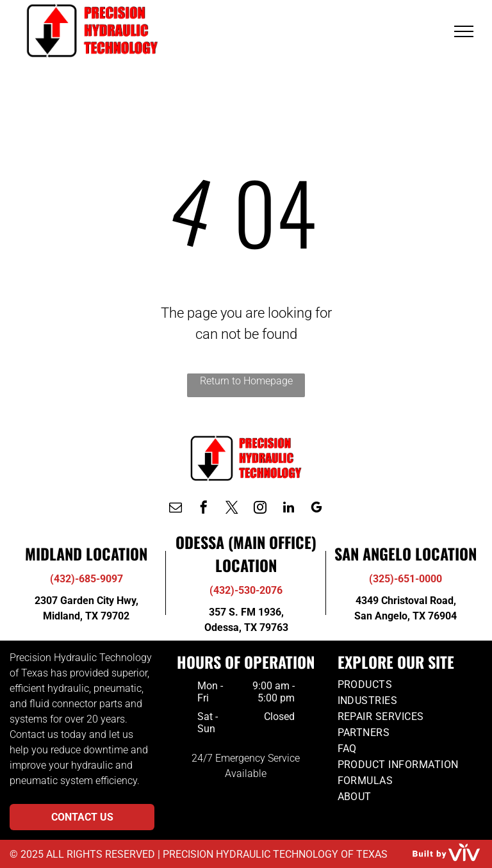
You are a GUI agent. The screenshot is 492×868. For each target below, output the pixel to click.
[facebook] (204, 509)
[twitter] (232, 509)
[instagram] (260, 509)
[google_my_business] (316, 509)
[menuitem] (410, 684)
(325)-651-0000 (406, 579)
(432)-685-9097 (86, 579)
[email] (176, 509)
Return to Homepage (246, 381)
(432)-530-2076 (246, 590)
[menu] (464, 31)
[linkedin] (288, 509)
